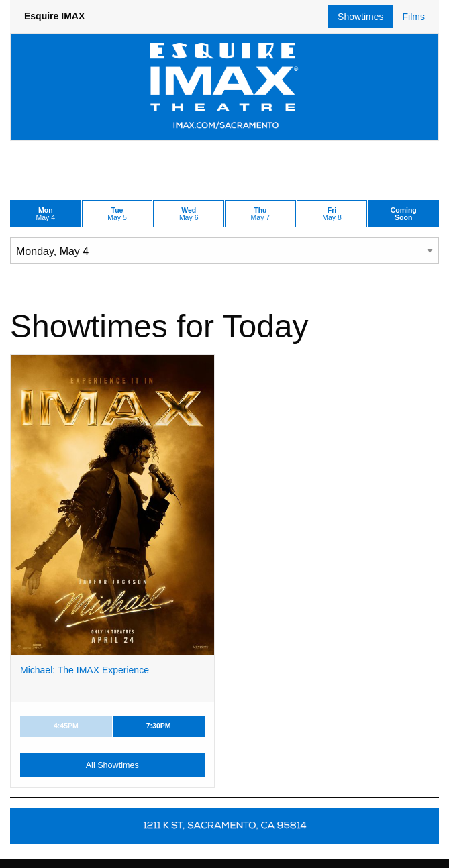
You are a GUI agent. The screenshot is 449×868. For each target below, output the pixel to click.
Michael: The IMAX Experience (85, 670)
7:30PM (159, 726)
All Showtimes (112, 765)
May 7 (261, 214)
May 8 (332, 214)
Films (414, 17)
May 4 (46, 214)
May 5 (117, 214)
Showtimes (360, 17)
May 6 (189, 214)
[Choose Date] (224, 251)
